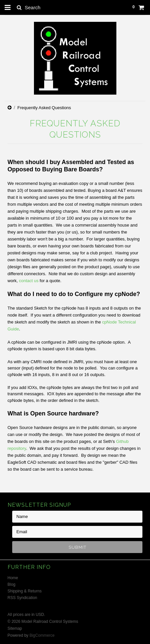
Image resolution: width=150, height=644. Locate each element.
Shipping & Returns (25, 591)
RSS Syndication (22, 598)
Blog (12, 584)
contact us (29, 281)
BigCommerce (42, 635)
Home (13, 578)
